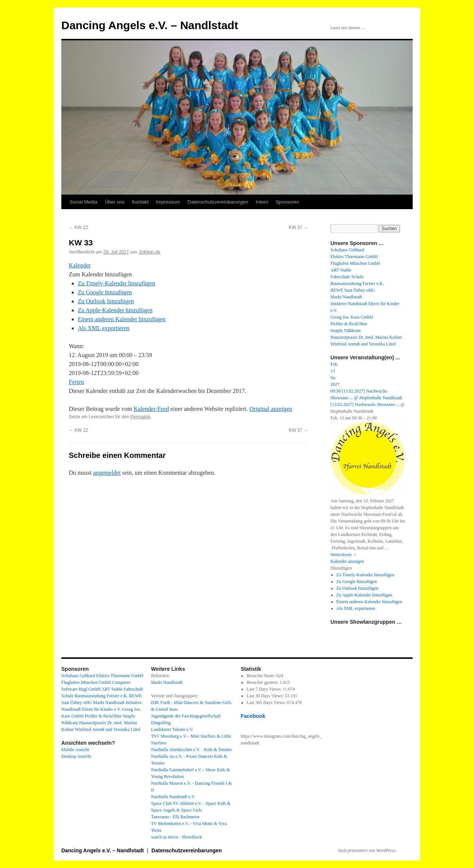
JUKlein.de (150, 252)
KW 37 (298, 227)
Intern (262, 202)
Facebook (253, 716)
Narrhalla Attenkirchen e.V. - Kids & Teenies (191, 750)
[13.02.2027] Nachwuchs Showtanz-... (365, 404)
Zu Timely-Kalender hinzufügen (116, 283)
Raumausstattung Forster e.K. (357, 283)
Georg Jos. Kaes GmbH (352, 317)
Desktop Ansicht (76, 756)
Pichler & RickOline (349, 324)
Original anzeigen (271, 409)
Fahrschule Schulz (347, 277)
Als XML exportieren (104, 328)
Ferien (76, 382)
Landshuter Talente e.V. (172, 729)
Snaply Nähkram (346, 331)
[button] (100, 274)
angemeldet (107, 473)
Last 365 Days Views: (267, 703)
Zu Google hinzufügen (105, 292)
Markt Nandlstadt (346, 297)
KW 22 (78, 227)
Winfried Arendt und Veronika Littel (363, 344)
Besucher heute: (262, 676)
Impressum (168, 202)
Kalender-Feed (151, 409)
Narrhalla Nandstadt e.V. (173, 797)
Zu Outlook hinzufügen (106, 301)
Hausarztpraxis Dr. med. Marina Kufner (366, 337)
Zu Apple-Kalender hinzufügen (115, 310)
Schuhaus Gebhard (347, 250)
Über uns (115, 202)
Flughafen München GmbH (355, 263)
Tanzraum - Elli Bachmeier (175, 817)
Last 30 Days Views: (266, 696)
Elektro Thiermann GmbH (354, 257)
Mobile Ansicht (75, 750)
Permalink (140, 417)
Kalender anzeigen (347, 561)
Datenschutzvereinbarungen (218, 202)
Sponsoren (287, 202)
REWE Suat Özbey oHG (353, 290)
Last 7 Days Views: (265, 689)
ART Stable (341, 270)
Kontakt (140, 202)
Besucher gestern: (263, 682)
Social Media (83, 202)
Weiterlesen (344, 555)
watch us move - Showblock (176, 837)
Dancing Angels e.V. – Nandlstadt (150, 25)
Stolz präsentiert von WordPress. (367, 850)
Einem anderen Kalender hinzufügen (122, 319)
